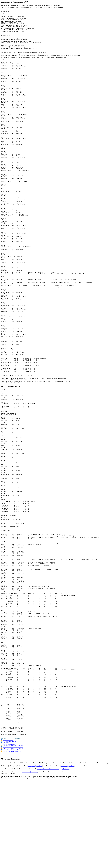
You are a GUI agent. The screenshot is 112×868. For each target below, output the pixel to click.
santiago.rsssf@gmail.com (35, 854)
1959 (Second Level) (9, 827)
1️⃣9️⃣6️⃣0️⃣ (17, 824)
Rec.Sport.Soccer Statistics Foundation (48, 857)
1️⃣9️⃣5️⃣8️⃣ (3, 824)
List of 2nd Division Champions (13, 834)
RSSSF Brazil (65, 857)
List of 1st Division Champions (13, 832)
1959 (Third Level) (9, 829)
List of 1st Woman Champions (12, 838)
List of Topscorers (9, 831)
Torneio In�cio (8, 826)
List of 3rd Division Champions (13, 835)
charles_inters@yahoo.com (30, 860)
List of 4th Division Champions (13, 837)
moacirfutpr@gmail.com (67, 854)
